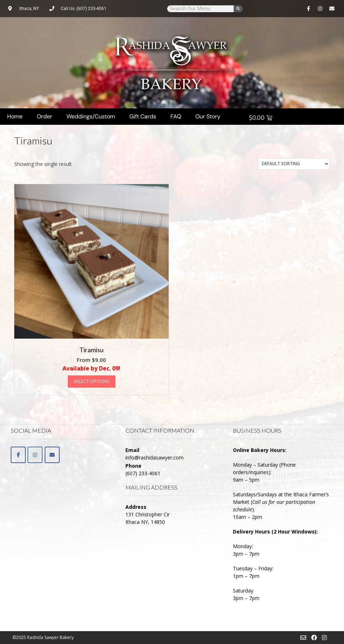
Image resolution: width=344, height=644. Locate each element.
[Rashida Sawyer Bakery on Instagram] (35, 455)
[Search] (238, 9)
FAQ (176, 116)
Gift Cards (143, 116)
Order (44, 116)
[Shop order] (294, 164)
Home (15, 116)
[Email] (52, 455)
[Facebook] (18, 455)
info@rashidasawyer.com (154, 458)
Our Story (208, 116)
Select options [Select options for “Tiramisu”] (92, 381)
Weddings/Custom (91, 116)
